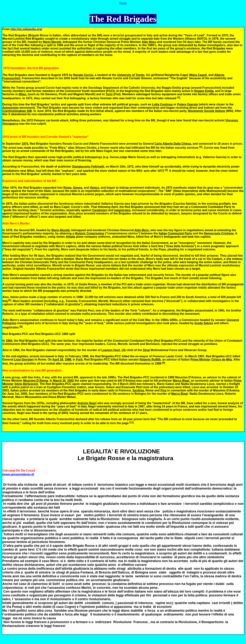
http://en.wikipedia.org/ (26, 29)
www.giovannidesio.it (18, 474)
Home (123, 3)
